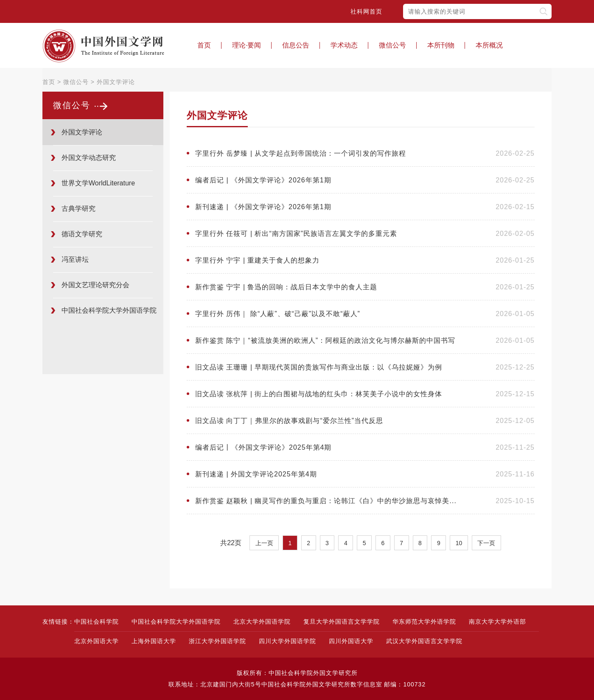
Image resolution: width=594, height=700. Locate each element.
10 (459, 543)
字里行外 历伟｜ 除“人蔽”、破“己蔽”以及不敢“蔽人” (278, 314)
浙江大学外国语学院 (217, 641)
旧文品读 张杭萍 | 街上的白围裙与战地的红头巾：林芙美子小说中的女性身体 (319, 394)
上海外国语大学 (154, 641)
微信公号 (392, 45)
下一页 (486, 543)
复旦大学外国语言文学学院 (342, 622)
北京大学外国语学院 (262, 622)
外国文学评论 (116, 82)
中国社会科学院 (97, 622)
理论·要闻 (247, 45)
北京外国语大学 (97, 641)
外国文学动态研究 (89, 158)
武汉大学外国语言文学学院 (424, 641)
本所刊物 (441, 45)
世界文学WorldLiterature (98, 183)
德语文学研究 (82, 234)
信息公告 (296, 45)
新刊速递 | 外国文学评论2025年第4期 (256, 474)
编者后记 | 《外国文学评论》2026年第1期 (263, 180)
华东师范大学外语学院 (424, 622)
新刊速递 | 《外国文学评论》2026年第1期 (263, 207)
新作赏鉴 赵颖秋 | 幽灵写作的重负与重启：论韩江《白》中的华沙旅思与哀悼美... (326, 501)
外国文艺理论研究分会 (95, 285)
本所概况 (489, 45)
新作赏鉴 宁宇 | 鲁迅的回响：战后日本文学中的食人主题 (286, 287)
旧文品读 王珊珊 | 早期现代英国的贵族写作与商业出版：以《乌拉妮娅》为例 (319, 367)
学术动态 (344, 45)
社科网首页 (366, 11)
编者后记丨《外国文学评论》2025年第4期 (263, 447)
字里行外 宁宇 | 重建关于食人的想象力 (258, 260)
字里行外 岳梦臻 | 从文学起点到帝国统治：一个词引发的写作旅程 (301, 153)
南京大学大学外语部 (497, 622)
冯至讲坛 (75, 259)
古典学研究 (78, 209)
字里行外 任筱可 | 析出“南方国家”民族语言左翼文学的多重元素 (296, 234)
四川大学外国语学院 (287, 641)
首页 (204, 45)
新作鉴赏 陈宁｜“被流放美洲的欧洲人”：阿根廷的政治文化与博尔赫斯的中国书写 (325, 340)
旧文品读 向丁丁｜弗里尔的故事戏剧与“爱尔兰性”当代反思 (289, 421)
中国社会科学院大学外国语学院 (176, 622)
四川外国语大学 (351, 641)
